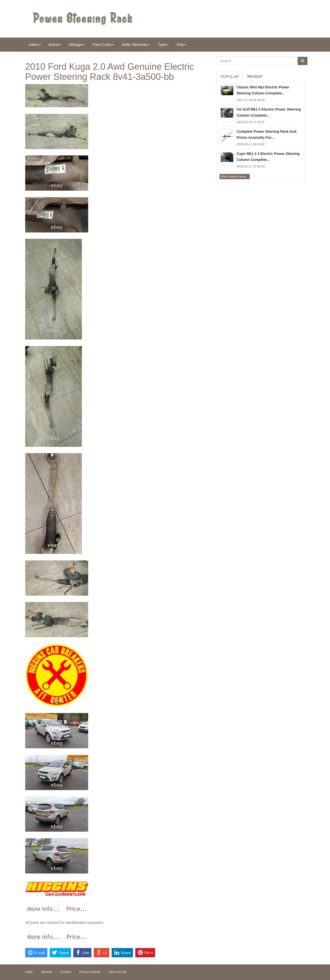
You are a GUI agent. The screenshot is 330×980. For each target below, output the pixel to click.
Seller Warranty (136, 44)
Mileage (77, 44)
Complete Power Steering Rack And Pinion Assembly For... (267, 134)
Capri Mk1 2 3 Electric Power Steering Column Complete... (268, 157)
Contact (66, 972)
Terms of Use (118, 972)
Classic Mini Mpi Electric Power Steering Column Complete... (263, 90)
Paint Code (103, 44)
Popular (230, 76)
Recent (255, 76)
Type (163, 44)
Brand (55, 44)
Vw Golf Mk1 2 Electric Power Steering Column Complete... (269, 112)
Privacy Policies (90, 972)
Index (35, 44)
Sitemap (47, 972)
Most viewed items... (235, 177)
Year (181, 44)
